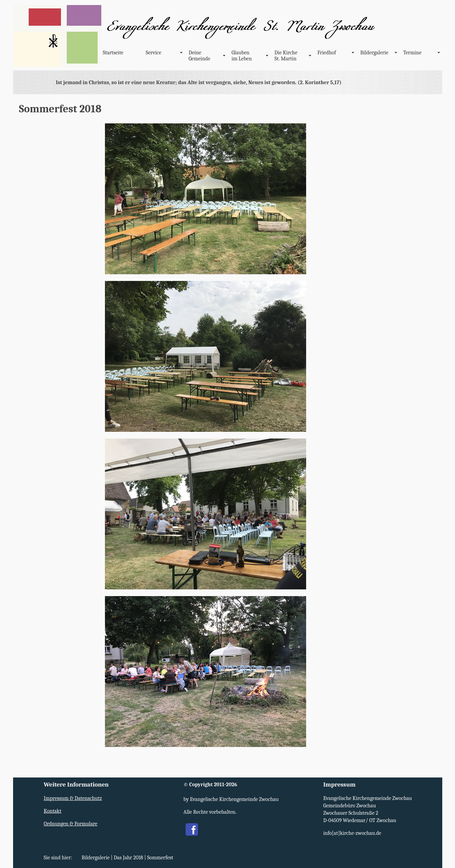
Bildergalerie (375, 53)
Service (154, 53)
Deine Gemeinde (200, 56)
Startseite (113, 53)
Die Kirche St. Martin (286, 56)
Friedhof (327, 53)
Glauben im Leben (242, 56)
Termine (413, 53)
